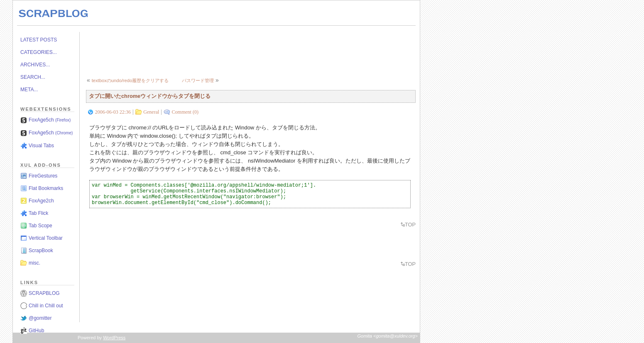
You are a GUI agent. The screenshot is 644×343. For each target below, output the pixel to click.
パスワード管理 (198, 80)
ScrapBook (41, 251)
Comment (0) (185, 112)
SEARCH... (33, 77)
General (151, 112)
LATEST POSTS (39, 40)
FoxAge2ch (41, 201)
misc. (34, 263)
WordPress (114, 338)
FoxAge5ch (50, 120)
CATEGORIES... (39, 52)
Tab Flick (38, 213)
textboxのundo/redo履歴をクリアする (130, 80)
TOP (410, 225)
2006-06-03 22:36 (113, 112)
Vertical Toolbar (46, 238)
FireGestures (43, 176)
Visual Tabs (41, 146)
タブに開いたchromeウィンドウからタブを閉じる (150, 96)
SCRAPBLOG (44, 293)
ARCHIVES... (35, 65)
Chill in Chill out (46, 306)
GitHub (36, 331)
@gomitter (40, 318)
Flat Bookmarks (46, 188)
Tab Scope (40, 226)
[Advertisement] (237, 51)
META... (29, 90)
